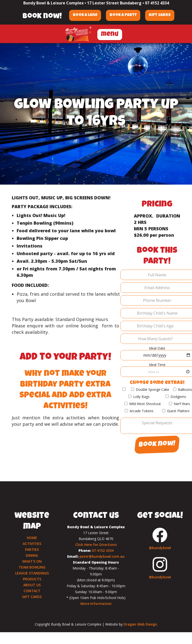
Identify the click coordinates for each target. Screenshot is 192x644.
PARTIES (32, 549)
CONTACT (32, 591)
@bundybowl (160, 548)
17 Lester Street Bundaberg (114, 3)
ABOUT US (32, 585)
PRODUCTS (32, 579)
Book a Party (123, 15)
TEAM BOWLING (32, 567)
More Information (96, 604)
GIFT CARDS (32, 597)
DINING (32, 555)
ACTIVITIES (32, 544)
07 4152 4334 (157, 3)
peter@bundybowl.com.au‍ (102, 556)
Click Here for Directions (96, 545)
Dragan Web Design (140, 624)
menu (110, 35)
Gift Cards (160, 15)
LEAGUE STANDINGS (32, 573)
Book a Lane (85, 15)
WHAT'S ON (32, 561)
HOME (32, 538)
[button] (110, 34)
